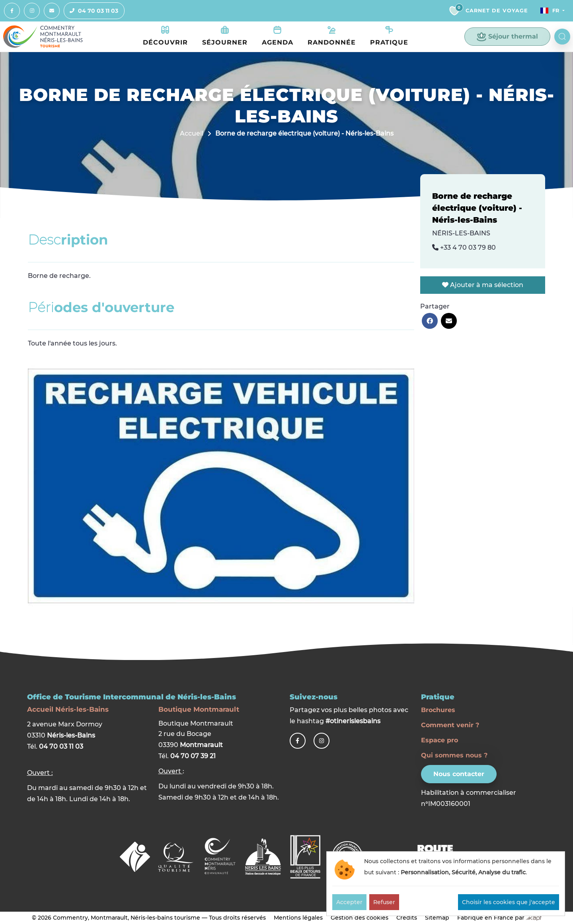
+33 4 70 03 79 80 (464, 248)
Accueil (192, 134)
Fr (548, 11)
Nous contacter (459, 774)
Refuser (384, 902)
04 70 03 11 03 (91, 11)
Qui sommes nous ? (454, 755)
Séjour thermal (507, 37)
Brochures (438, 710)
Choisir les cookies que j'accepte (509, 902)
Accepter (349, 902)
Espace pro (439, 740)
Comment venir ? (450, 725)
